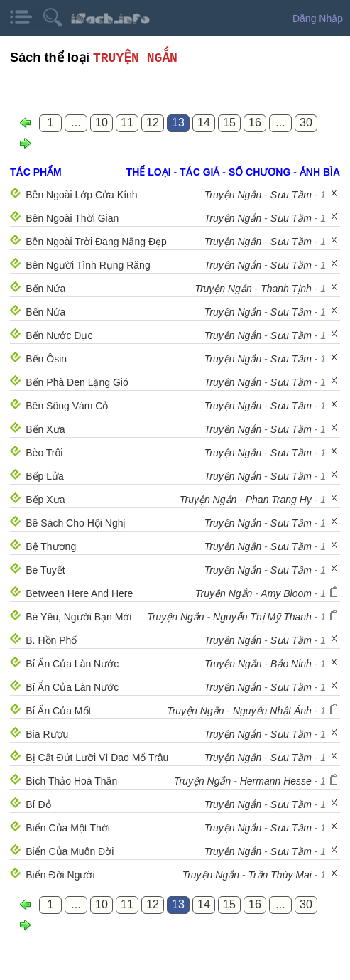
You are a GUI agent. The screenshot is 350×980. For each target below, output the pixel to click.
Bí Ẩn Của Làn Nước (72, 664)
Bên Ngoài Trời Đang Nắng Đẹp (96, 242)
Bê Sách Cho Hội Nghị (76, 523)
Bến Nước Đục (59, 335)
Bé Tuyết (45, 570)
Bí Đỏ (38, 804)
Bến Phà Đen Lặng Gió (77, 382)
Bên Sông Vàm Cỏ (67, 406)
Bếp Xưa (45, 500)
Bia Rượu (47, 734)
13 (178, 123)
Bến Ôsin (46, 359)
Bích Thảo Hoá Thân (71, 781)
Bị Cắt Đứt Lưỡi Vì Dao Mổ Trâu (97, 758)
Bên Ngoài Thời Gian (72, 218)
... (76, 123)
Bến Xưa (45, 429)
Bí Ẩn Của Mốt (58, 711)
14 (204, 123)
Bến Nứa (45, 289)
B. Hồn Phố (51, 640)
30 (306, 123)
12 (153, 123)
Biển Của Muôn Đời (70, 851)
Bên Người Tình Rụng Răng (88, 265)
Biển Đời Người (60, 875)
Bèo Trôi (44, 453)
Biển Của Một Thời (68, 828)
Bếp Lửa (45, 476)
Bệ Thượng (51, 546)
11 (127, 123)
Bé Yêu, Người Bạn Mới (78, 617)
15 (229, 123)
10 (102, 123)
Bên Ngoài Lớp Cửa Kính (81, 195)
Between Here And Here (79, 593)
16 (255, 123)
